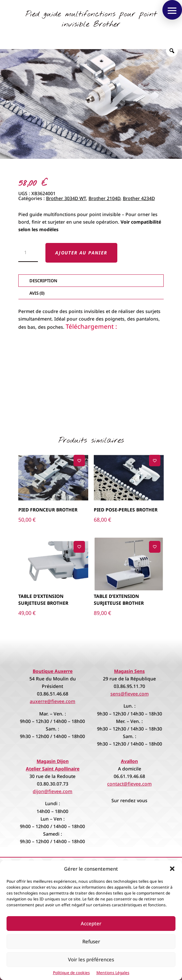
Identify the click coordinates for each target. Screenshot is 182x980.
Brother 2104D (104, 198)
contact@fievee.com (129, 784)
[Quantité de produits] (28, 253)
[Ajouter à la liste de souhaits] (79, 461)
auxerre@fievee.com (52, 701)
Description (43, 281)
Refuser (91, 941)
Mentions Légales (113, 973)
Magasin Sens (129, 671)
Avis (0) (37, 293)
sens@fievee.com (130, 694)
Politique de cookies (71, 973)
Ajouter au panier (81, 253)
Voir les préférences (91, 959)
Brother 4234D (139, 198)
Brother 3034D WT (66, 198)
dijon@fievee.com (52, 791)
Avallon (129, 761)
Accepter (91, 923)
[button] (172, 869)
